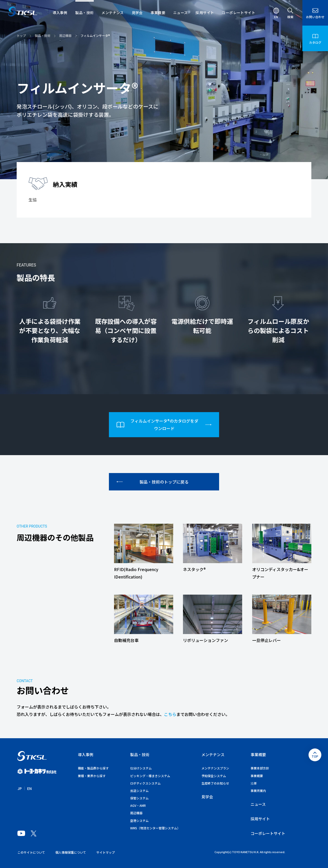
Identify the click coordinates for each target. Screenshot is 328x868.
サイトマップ (106, 852)
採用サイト (260, 819)
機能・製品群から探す (93, 768)
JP (20, 788)
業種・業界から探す (92, 776)
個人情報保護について (71, 852)
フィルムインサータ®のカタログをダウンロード (164, 425)
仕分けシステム (141, 768)
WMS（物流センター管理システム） (155, 828)
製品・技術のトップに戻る (153, 482)
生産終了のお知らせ (215, 783)
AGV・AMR (138, 805)
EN (29, 788)
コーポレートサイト (268, 833)
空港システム (139, 821)
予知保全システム (214, 776)
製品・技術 (140, 754)
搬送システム (139, 791)
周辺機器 (136, 813)
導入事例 (86, 754)
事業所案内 (258, 791)
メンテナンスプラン (215, 768)
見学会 (207, 797)
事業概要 (258, 754)
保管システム (139, 798)
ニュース (258, 804)
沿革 (254, 783)
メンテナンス (213, 754)
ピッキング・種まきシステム (150, 776)
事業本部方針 (260, 768)
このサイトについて (31, 852)
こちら (170, 714)
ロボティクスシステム (145, 783)
